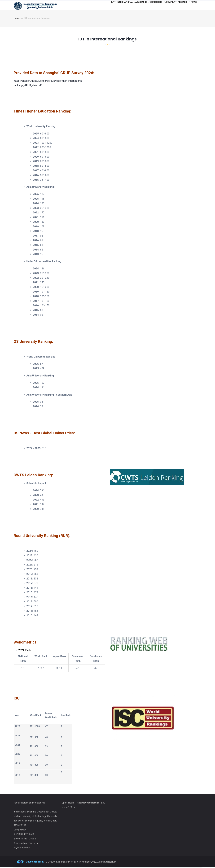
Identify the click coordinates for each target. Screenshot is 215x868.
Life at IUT (163, 5)
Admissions (147, 5)
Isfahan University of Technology (74, 863)
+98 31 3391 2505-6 (26, 839)
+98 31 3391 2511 (25, 835)
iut (95, 5)
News (192, 5)
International (110, 5)
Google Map (20, 830)
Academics (129, 5)
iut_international (22, 848)
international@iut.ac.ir (27, 844)
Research (180, 5)
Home (17, 19)
